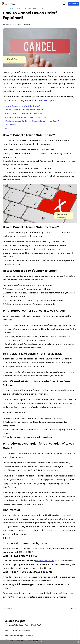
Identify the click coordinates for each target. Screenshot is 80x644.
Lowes (11, 8)
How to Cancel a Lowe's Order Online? (22, 106)
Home (5, 8)
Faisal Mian (26, 24)
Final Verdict (10, 125)
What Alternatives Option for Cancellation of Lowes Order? (32, 121)
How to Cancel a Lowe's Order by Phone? (24, 110)
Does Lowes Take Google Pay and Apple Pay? (23, 625)
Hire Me (72, 4)
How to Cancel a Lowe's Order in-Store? (23, 114)
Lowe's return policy (47, 100)
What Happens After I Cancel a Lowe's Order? (26, 117)
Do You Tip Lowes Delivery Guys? (17, 630)
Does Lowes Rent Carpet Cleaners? (19, 636)
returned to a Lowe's (45, 561)
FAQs (7, 129)
